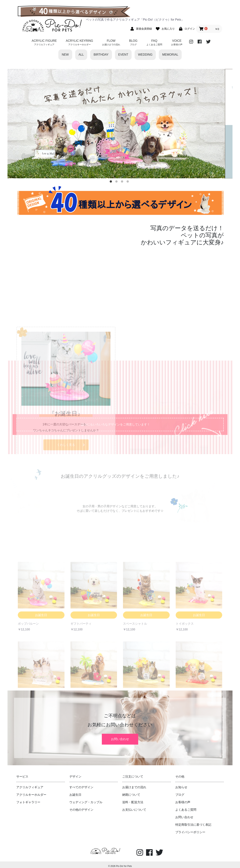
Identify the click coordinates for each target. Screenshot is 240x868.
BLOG (133, 43)
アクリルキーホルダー (31, 791)
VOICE (177, 43)
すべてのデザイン (81, 783)
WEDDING (145, 55)
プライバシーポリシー (190, 828)
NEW (65, 55)
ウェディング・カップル (86, 798)
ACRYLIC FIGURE (44, 43)
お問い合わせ (120, 737)
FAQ (154, 43)
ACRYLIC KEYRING (79, 43)
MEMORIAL (170, 55)
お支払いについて (134, 806)
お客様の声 (183, 798)
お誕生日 (75, 791)
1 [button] (112, 182)
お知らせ (181, 783)
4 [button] (128, 182)
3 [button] (123, 182)
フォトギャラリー (28, 798)
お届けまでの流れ (134, 783)
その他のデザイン (81, 806)
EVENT (123, 55)
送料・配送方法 (133, 798)
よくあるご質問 (186, 806)
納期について (131, 791)
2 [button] (117, 182)
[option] (120, 124)
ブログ (180, 791)
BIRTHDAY (101, 55)
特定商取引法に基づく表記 (193, 821)
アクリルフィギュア (30, 783)
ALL (81, 55)
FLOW (111, 43)
